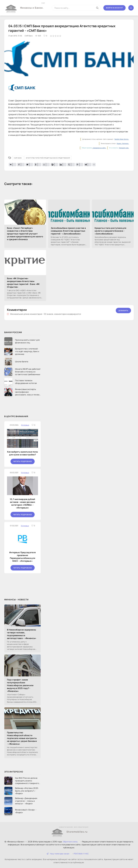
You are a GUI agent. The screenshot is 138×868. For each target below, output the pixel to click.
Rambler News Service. (122, 139)
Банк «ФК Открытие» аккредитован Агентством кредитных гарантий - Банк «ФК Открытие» (23, 283)
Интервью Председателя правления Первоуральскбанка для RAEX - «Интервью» (23, 557)
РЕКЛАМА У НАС (81, 854)
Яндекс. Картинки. (123, 144)
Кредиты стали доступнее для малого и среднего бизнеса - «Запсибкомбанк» (110, 231)
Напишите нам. (124, 148)
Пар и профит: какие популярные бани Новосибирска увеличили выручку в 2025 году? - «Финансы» (20, 685)
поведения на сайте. (99, 148)
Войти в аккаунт (114, 8)
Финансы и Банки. (32, 6)
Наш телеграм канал (58, 854)
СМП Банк (18, 158)
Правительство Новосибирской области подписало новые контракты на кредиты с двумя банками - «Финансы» (22, 738)
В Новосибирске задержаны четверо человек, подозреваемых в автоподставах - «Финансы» (22, 634)
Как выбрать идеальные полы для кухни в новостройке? (23, 453)
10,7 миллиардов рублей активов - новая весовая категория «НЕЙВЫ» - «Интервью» (23, 503)
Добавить (123, 311)
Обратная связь (70, 842)
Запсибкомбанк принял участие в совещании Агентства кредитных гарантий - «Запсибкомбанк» (68, 231)
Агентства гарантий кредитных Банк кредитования (48, 158)
